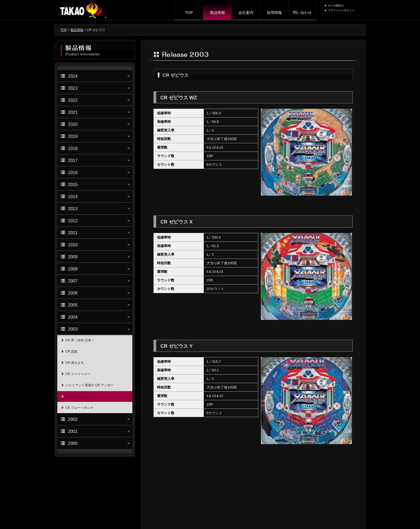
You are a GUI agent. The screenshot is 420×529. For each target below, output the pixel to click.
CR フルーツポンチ (79, 408)
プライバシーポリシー (341, 10)
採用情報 (274, 13)
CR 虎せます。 (76, 363)
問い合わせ (302, 13)
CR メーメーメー (78, 374)
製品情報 (217, 13)
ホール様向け (336, 5)
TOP (189, 13)
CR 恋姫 (71, 352)
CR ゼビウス (75, 396)
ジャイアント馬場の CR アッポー (89, 385)
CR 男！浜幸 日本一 (80, 340)
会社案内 (246, 13)
